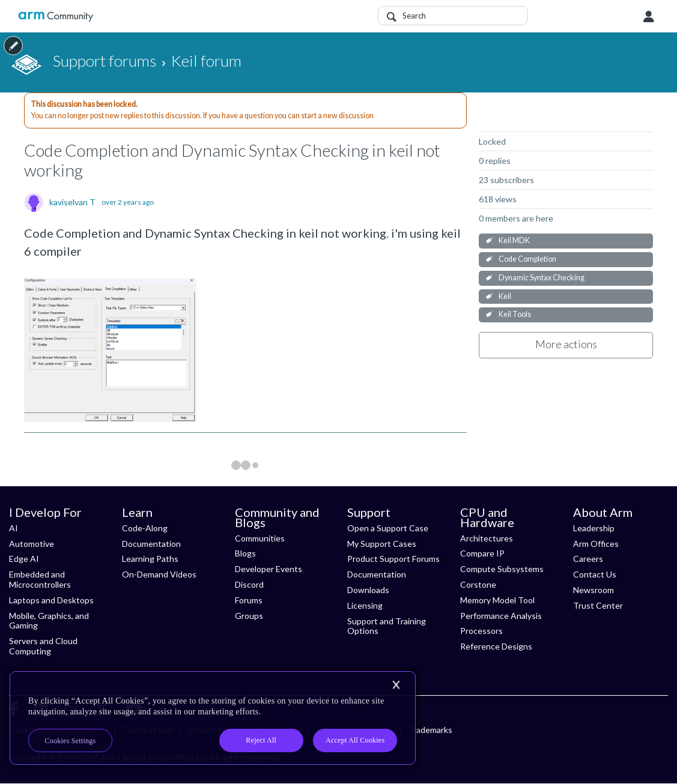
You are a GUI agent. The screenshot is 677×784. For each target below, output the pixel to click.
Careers (588, 559)
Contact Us (595, 574)
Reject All (261, 740)
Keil (505, 296)
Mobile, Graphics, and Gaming (49, 621)
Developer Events (269, 569)
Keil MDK (514, 240)
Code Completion (527, 259)
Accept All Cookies (355, 740)
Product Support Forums (393, 559)
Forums (249, 600)
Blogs (245, 553)
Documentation (151, 544)
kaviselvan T (72, 202)
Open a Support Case (388, 528)
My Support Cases (382, 544)
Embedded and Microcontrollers (40, 579)
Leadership (594, 528)
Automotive (32, 544)
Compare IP (482, 553)
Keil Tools (515, 314)
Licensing (365, 605)
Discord (249, 584)
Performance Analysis (501, 616)
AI (14, 528)
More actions (566, 344)
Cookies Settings (71, 741)
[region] (213, 718)
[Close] (396, 685)
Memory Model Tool (497, 600)
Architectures (487, 538)
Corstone (478, 584)
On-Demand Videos (159, 574)
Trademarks (430, 730)
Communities (260, 538)
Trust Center (598, 605)
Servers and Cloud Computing (43, 646)
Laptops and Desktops (51, 600)
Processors (481, 631)
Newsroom (594, 590)
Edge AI (24, 559)
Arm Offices (596, 544)
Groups (249, 616)
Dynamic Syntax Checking (542, 278)
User (649, 17)
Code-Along (145, 528)
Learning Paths (150, 559)
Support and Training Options (387, 626)
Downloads (368, 590)
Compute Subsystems (502, 569)
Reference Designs (496, 646)
